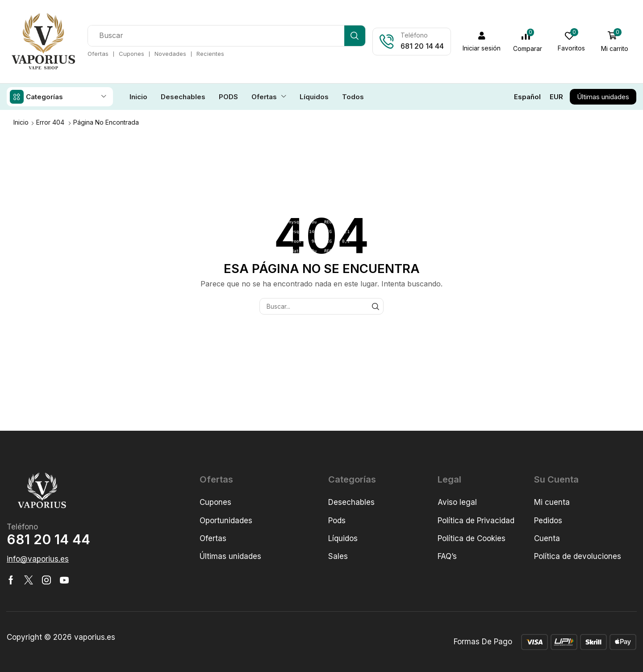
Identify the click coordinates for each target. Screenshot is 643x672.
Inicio (21, 122)
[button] (482, 42)
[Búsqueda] (355, 36)
